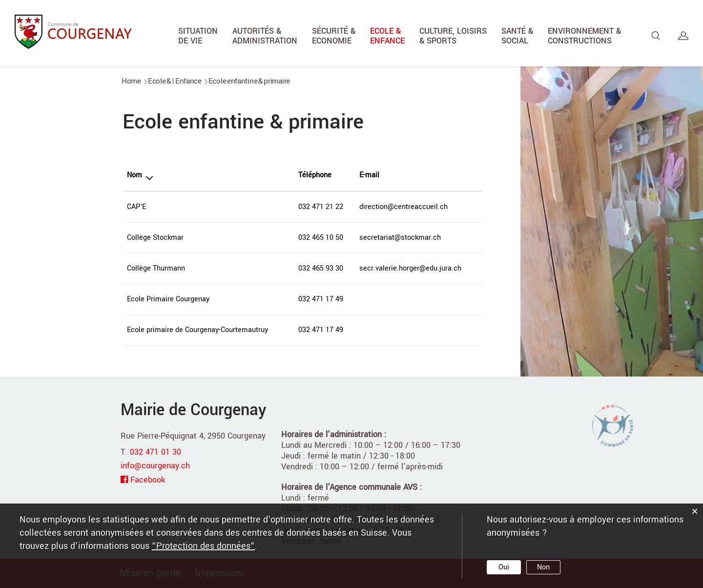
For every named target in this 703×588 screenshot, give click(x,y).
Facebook (148, 480)
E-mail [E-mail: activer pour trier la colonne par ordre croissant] (369, 175)
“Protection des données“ (203, 546)
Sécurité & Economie (334, 36)
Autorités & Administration (265, 36)
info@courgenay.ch (155, 466)
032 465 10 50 (321, 238)
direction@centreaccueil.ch (403, 207)
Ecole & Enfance (387, 36)
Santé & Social (517, 36)
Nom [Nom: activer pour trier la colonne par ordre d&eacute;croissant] (134, 175)
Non (543, 567)
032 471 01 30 (155, 452)
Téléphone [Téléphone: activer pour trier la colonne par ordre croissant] (315, 175)
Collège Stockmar (155, 238)
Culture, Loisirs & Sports (453, 36)
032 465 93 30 (321, 268)
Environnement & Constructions (584, 36)
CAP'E (136, 207)
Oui (504, 567)
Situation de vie (198, 36)
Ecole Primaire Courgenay (168, 299)
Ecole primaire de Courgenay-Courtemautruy (197, 330)
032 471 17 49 (321, 299)
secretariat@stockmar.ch (400, 238)
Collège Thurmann (156, 268)
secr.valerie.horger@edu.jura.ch (410, 268)
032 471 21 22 (321, 207)
